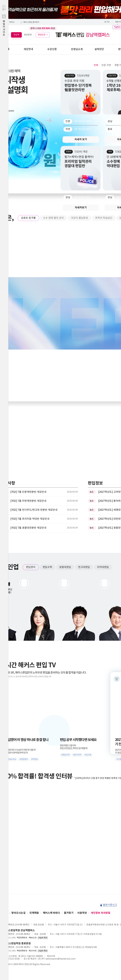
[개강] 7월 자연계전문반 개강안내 (28, 501)
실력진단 (99, 49)
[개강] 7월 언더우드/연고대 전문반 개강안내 (34, 510)
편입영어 (31, 567)
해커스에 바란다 (51, 913)
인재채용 (34, 913)
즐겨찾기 (69, 913)
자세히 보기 (81, 139)
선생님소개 (77, 49)
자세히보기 (81, 208)
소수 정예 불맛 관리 (53, 218)
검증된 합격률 (28, 218)
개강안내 (28, 49)
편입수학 (47, 567)
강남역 (16, 35)
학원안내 (5, 49)
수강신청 (52, 49)
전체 (96, 65)
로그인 (107, 22)
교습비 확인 (43, 938)
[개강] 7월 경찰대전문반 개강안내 (28, 528)
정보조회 (51, 956)
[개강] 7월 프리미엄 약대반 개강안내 (30, 519)
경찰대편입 (65, 567)
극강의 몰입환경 (79, 218)
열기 (4, 27)
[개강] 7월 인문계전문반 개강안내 (28, 492)
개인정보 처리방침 (101, 913)
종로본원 (28, 35)
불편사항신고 (110, 905)
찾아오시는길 (18, 913)
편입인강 (42, 35)
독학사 (12, 22)
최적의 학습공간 (104, 218)
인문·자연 (106, 65)
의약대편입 (103, 567)
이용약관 (82, 913)
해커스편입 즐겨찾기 (31, 22)
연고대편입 (84, 567)
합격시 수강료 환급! (43, 28)
